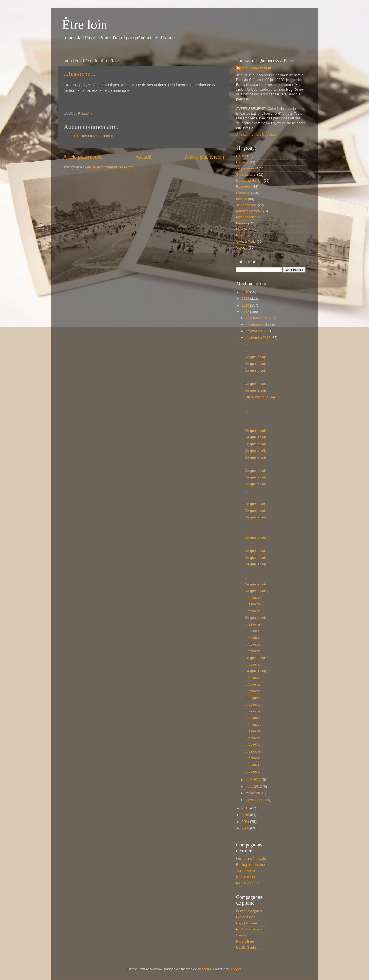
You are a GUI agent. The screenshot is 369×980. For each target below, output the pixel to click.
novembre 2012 (258, 324)
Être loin (85, 24)
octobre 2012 (256, 331)
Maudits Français (249, 211)
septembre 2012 (259, 338)
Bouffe (241, 156)
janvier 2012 (256, 800)
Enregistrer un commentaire (92, 136)
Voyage (242, 248)
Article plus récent (82, 157)
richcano (205, 969)
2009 (246, 822)
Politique (243, 235)
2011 (246, 808)
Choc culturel (246, 175)
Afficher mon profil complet (256, 135)
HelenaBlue (245, 942)
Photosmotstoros (249, 929)
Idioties (242, 199)
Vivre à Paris (246, 242)
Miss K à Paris (247, 883)
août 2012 (254, 780)
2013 (246, 305)
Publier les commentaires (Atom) (110, 167)
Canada (242, 162)
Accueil (143, 157)
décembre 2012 (258, 318)
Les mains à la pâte (251, 859)
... (246, 344)
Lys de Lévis (246, 917)
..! (246, 404)
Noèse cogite (246, 877)
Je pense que (247, 205)
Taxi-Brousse (246, 871)
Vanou (241, 935)
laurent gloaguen (249, 911)
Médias (242, 223)
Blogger (235, 969)
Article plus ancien (205, 157)
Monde (242, 229)
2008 (246, 828)
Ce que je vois (256, 357)
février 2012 (255, 793)
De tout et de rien (249, 181)
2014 (246, 299)
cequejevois (245, 168)
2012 (246, 312)
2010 (246, 815)
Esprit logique (247, 923)
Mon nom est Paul (256, 68)
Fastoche (85, 114)
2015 (246, 292)
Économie (244, 187)
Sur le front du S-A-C (261, 397)
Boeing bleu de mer (251, 865)
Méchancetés (246, 217)
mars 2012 (254, 787)
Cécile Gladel (246, 948)
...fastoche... (79, 74)
